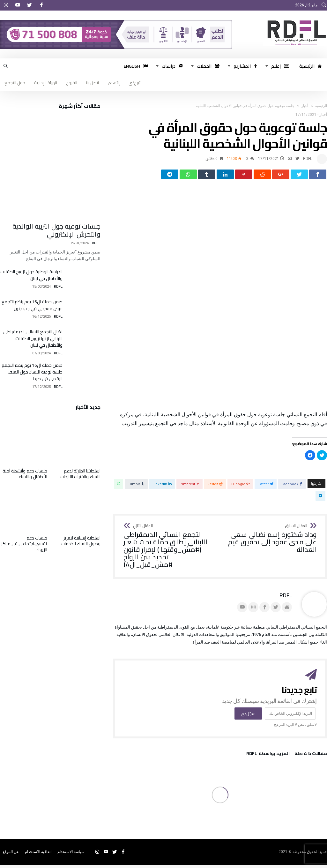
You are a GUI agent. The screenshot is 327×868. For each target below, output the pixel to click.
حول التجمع (15, 83)
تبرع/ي (134, 83)
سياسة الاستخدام (71, 855)
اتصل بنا (93, 83)
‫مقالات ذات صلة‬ (311, 758)
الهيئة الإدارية (46, 83)
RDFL (308, 159)
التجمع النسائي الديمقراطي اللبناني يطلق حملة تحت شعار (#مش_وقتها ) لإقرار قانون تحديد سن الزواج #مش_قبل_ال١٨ (170, 549)
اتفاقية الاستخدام (38, 855)
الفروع (72, 83)
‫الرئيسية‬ (321, 106)
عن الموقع (11, 855)
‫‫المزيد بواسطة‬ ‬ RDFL (268, 758)
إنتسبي (114, 83)
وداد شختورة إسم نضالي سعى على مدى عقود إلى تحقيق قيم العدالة (271, 542)
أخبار (305, 106)
